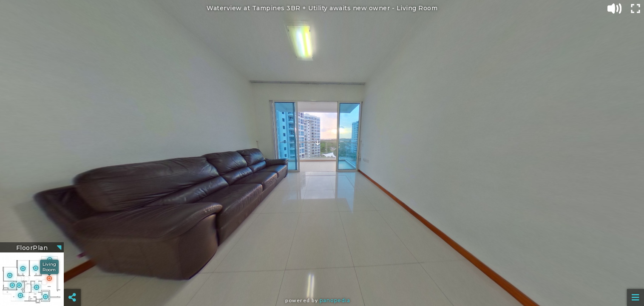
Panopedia (335, 300)
